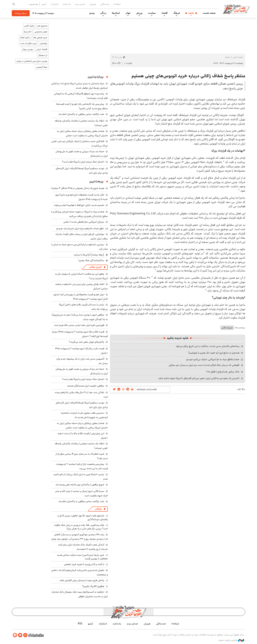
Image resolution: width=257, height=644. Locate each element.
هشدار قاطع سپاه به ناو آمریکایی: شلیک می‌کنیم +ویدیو (213, 359)
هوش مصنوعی (41, 32)
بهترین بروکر (28, 49)
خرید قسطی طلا (40, 38)
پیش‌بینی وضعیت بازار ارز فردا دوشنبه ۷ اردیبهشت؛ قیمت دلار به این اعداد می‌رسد (82, 466)
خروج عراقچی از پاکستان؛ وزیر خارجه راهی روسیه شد (80, 485)
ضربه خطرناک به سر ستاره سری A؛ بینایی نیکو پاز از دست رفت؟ (82, 456)
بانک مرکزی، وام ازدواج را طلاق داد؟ (223, 372)
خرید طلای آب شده (28, 43)
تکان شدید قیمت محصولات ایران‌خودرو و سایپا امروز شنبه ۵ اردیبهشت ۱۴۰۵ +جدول (82, 197)
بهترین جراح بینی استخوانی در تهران (32, 61)
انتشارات (55, 4)
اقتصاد (164, 13)
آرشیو (44, 4)
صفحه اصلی (238, 57)
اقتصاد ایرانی (42, 49)
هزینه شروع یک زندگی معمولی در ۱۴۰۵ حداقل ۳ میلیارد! (78, 188)
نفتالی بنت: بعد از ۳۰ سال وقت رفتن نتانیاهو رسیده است (81, 395)
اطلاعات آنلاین (236, 9)
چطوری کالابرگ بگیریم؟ (93, 586)
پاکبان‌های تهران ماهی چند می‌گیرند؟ (87, 342)
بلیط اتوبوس (42, 67)
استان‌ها (116, 13)
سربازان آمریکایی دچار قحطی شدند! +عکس (84, 222)
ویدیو (92, 13)
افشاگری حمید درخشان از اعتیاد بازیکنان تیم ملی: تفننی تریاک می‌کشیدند (80, 143)
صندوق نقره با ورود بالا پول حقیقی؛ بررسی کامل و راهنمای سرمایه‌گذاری (83, 517)
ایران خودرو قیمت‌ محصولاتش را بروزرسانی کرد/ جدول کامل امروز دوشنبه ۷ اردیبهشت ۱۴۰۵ (81, 297)
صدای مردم (80, 4)
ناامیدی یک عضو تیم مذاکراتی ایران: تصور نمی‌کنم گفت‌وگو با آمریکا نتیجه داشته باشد (199, 378)
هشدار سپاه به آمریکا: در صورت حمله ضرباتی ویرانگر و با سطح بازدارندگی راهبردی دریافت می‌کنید (79, 214)
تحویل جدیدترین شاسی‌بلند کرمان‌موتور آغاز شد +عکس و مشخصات (80, 572)
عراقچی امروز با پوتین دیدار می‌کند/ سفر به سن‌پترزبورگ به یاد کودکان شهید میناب (80, 317)
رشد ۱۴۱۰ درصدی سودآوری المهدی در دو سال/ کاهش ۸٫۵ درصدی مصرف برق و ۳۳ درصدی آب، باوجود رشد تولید (79, 537)
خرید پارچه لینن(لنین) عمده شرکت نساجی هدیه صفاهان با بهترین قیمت (82, 557)
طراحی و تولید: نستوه (231, 640)
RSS (80, 624)
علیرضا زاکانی (227, 328)
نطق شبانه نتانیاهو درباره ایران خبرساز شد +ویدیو (80, 228)
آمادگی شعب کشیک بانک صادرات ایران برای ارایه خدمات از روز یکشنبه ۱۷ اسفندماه (83, 547)
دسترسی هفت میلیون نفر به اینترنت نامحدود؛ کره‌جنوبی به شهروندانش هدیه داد (84, 415)
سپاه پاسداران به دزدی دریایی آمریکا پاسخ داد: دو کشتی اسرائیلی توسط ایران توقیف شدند (80, 86)
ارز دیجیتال (43, 55)
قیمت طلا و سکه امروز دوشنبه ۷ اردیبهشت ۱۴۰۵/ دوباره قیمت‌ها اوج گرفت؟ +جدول (80, 334)
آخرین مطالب (95, 267)
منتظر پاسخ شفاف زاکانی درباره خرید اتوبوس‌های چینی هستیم (188, 76)
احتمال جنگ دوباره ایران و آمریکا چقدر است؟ (83, 162)
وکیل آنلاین (29, 26)
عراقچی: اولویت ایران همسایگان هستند (86, 386)
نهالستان (44, 43)
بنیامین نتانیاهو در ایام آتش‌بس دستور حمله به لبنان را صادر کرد (80, 247)
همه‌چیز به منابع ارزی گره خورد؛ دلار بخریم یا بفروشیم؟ (214, 353)
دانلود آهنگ (25, 38)
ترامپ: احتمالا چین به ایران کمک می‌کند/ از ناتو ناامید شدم (81, 477)
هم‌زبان (93, 4)
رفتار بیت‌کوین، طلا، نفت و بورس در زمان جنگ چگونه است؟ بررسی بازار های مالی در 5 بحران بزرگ (81, 527)
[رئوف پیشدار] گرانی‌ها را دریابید (89, 255)
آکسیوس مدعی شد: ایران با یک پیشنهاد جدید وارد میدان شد (82, 361)
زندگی (103, 13)
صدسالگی (105, 4)
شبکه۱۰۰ (117, 4)
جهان (128, 13)
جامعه (191, 13)
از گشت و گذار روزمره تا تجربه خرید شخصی (84, 564)
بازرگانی (98, 509)
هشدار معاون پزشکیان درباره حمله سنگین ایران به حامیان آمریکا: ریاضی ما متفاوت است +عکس (82, 133)
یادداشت (67, 4)
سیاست (152, 13)
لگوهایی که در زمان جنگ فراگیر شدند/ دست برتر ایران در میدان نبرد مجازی (204, 365)
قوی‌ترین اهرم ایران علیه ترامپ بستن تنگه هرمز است (79, 325)
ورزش (139, 13)
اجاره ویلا (28, 32)
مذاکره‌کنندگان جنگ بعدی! (91, 260)
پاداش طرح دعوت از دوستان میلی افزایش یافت (82, 580)
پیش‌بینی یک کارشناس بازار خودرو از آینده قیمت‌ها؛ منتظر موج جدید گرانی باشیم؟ (82, 106)
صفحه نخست (209, 13)
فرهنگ (177, 13)
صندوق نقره (42, 26)
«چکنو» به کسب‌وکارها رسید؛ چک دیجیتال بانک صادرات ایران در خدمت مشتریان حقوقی (80, 594)
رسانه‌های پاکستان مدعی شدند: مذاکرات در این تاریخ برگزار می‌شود (208, 346)
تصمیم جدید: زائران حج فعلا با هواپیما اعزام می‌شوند (79, 205)
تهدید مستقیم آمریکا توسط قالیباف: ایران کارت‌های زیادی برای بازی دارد (82, 171)
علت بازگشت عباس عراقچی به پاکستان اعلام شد (81, 114)
